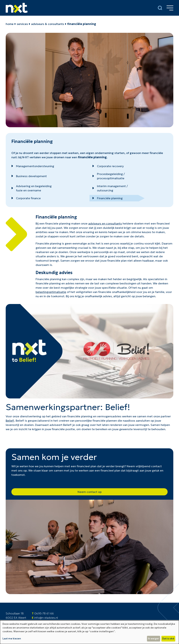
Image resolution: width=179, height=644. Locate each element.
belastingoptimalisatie (51, 292)
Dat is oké (168, 638)
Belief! (10, 421)
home (10, 24)
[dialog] (89, 632)
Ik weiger (153, 638)
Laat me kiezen (12, 638)
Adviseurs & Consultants (48, 24)
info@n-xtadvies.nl (46, 618)
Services (22, 24)
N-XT (26, 157)
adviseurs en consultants (105, 223)
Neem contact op (90, 492)
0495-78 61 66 (44, 613)
